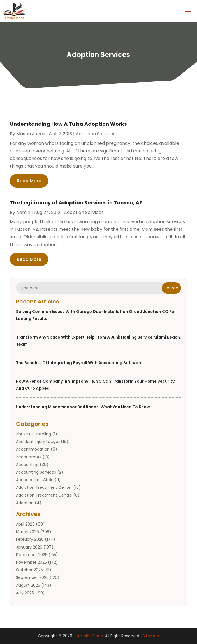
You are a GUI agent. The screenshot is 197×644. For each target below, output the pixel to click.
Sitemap (151, 636)
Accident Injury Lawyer (38, 442)
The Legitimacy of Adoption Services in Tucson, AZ (76, 203)
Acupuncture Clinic (35, 480)
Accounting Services (36, 472)
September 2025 (32, 577)
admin (23, 212)
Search (171, 288)
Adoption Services (96, 134)
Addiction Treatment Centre (44, 495)
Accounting (27, 465)
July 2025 (25, 593)
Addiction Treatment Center (44, 487)
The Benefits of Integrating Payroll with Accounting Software (79, 363)
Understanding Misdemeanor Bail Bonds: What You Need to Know (83, 407)
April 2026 (25, 524)
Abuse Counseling (33, 434)
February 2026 (30, 539)
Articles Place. (91, 636)
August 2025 (28, 585)
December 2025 (32, 555)
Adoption (25, 503)
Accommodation (33, 449)
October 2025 (29, 570)
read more (29, 181)
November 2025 (31, 562)
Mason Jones (31, 134)
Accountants (29, 457)
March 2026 (27, 532)
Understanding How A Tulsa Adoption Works (68, 124)
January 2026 (29, 547)
